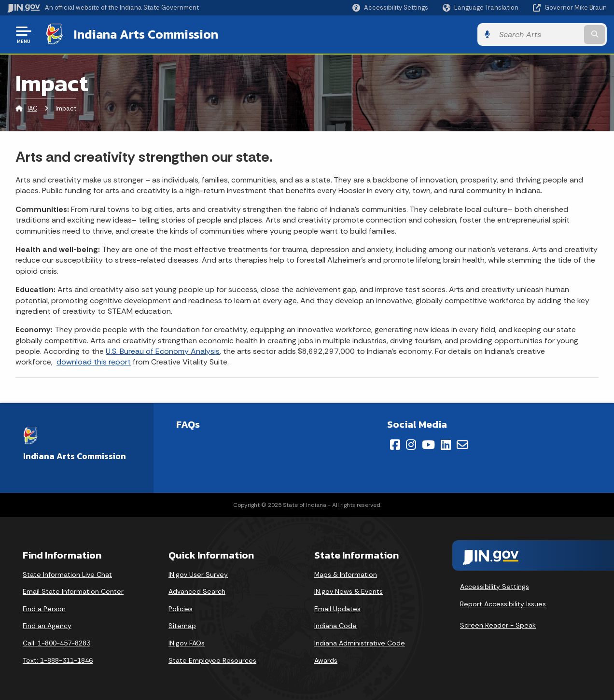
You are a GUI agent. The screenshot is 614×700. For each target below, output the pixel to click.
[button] (390, 7)
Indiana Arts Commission (146, 34)
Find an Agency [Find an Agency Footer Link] (47, 626)
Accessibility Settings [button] (495, 587)
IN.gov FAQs (187, 643)
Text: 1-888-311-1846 (58, 660)
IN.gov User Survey (198, 574)
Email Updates (337, 609)
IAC (32, 108)
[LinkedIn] (446, 445)
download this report (94, 362)
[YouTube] (428, 445)
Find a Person (44, 609)
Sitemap (182, 626)
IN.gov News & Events (349, 591)
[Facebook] (395, 445)
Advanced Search (197, 591)
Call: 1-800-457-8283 (56, 643)
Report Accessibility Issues (503, 604)
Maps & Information (346, 574)
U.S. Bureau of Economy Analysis (163, 351)
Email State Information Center (73, 591)
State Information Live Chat (67, 574)
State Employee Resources (212, 660)
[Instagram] (411, 445)
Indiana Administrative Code (360, 643)
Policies (181, 609)
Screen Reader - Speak (498, 625)
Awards (326, 660)
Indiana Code (335, 626)
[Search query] (538, 35)
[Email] (462, 445)
